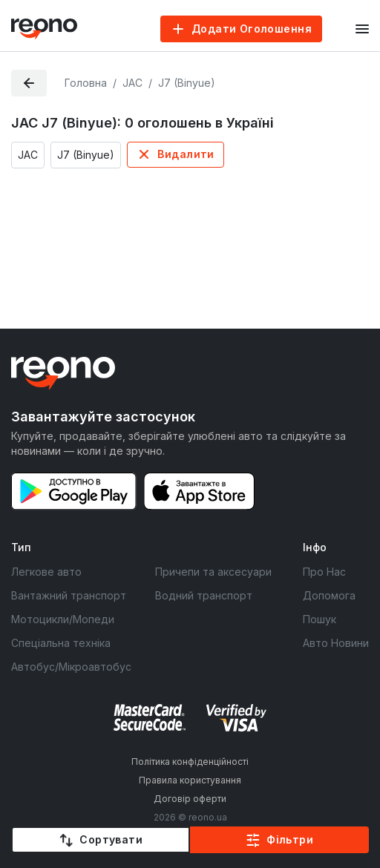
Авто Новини (336, 643)
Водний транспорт (204, 595)
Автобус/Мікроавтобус (71, 667)
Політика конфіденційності (190, 762)
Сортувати (111, 839)
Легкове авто (46, 572)
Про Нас (324, 572)
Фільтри (290, 839)
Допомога (329, 595)
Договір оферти (190, 799)
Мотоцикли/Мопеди (63, 619)
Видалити (186, 154)
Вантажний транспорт (69, 595)
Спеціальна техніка (61, 643)
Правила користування (190, 780)
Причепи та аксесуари (213, 572)
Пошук (320, 619)
